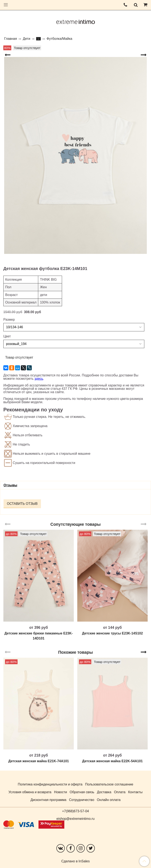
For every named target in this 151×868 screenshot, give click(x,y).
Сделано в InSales (76, 861)
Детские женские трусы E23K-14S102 (112, 633)
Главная (11, 39)
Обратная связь (82, 792)
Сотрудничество (82, 800)
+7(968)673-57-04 (75, 811)
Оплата (120, 792)
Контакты (135, 792)
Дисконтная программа (48, 800)
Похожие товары (75, 652)
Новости (61, 792)
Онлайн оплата (109, 800)
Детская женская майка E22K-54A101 (112, 761)
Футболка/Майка (59, 39)
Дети (26, 39)
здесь (39, 379)
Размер (9, 320)
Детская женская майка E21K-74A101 (39, 761)
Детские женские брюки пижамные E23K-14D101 (39, 636)
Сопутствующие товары (75, 524)
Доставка (104, 792)
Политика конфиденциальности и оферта (50, 784)
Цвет (7, 336)
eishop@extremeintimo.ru (75, 819)
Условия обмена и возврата (30, 792)
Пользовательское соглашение (109, 784)
